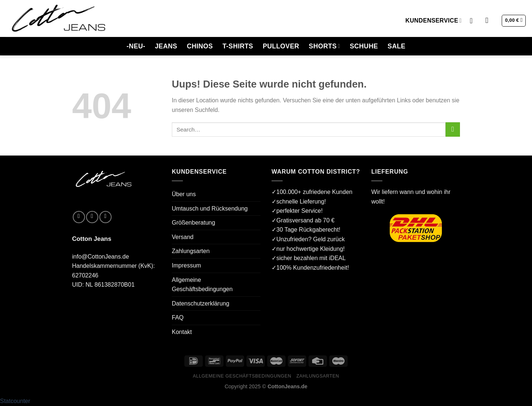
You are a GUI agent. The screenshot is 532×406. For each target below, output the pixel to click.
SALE (396, 46)
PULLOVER (281, 46)
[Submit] (453, 129)
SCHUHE (364, 46)
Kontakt (182, 332)
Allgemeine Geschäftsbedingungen (202, 285)
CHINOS (200, 46)
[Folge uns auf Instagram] (92, 217)
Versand (183, 237)
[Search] (489, 21)
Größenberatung (193, 223)
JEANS (166, 46)
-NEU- (136, 46)
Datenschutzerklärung (201, 303)
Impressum (186, 265)
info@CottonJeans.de (100, 257)
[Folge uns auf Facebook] (79, 217)
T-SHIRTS (238, 46)
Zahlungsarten (191, 251)
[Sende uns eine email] (105, 217)
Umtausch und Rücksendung (210, 209)
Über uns (184, 194)
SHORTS (325, 46)
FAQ (178, 318)
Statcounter (15, 401)
